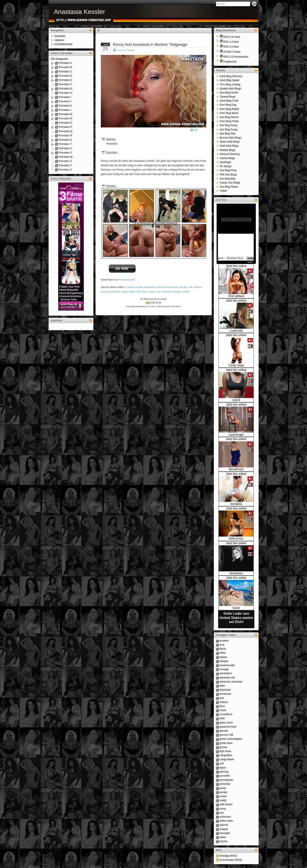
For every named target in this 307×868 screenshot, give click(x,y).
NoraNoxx (236, 573)
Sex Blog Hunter (229, 93)
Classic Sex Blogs (230, 183)
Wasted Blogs (228, 150)
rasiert (125, 292)
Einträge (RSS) (228, 856)
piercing (105, 292)
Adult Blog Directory (231, 76)
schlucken (167, 292)
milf (190, 287)
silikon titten (226, 821)
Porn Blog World (229, 113)
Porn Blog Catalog (230, 85)
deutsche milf (227, 678)
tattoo (223, 837)
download (225, 690)
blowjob (224, 661)
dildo (222, 686)
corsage (224, 669)
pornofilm (115, 292)
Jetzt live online (236, 266)
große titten (226, 743)
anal (222, 645)
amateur (224, 641)
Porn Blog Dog (228, 105)
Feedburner (230, 62)
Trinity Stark (236, 365)
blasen (223, 657)
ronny (153, 292)
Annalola (236, 504)
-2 (147, 303)
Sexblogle (225, 162)
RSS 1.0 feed (231, 42)
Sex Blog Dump (229, 125)
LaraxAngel (236, 435)
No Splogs (226, 166)
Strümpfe (225, 833)
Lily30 (236, 400)
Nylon (223, 768)
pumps (223, 792)
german (183, 287)
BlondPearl (236, 469)
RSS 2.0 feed (231, 47)
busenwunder (227, 665)
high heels (225, 751)
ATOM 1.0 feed (232, 52)
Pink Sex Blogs (228, 175)
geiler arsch (226, 723)
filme (222, 706)
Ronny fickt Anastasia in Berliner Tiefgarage (150, 45)
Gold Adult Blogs (229, 146)
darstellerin (150, 287)
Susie (236, 608)
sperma (224, 825)
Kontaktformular (64, 44)
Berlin (223, 649)
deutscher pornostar (167, 287)
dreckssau (225, 694)
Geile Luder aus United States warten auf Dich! (236, 618)
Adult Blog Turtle (229, 101)
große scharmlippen (231, 739)
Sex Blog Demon (229, 117)
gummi (223, 747)
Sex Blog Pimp (228, 170)
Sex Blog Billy (228, 179)
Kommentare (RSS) (231, 860)
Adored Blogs (227, 158)
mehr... (251, 262)
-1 (149, 303)
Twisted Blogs (228, 97)
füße (222, 718)
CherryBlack (236, 296)
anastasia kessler (134, 287)
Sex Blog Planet (229, 187)
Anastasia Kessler (80, 12)
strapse (177, 292)
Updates (59, 40)
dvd (222, 698)
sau (158, 292)
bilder (223, 653)
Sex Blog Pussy (229, 130)
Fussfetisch (226, 714)
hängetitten (226, 755)
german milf (226, 735)
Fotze (223, 710)
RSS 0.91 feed (232, 37)
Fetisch (224, 702)
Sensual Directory (230, 154)
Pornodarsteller (127, 280)
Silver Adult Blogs (230, 142)
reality (132, 292)
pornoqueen (226, 780)
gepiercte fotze (228, 727)
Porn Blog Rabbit (230, 109)
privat (223, 788)
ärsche (186, 292)
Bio (196, 130)
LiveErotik (236, 331)
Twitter (224, 191)
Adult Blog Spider (230, 80)
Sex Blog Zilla (228, 134)
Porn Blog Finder (229, 121)
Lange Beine (227, 759)
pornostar (225, 784)
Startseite (60, 36)
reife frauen (142, 292)
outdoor (197, 287)
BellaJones (236, 538)
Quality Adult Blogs (231, 89)
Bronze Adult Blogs (231, 138)
